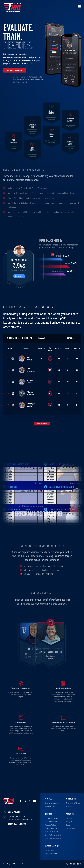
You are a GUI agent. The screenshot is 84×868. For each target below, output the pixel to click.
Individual (69, 806)
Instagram (25, 801)
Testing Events (49, 850)
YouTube (35, 801)
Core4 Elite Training (51, 828)
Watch (20, 276)
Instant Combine (52, 846)
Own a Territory (50, 806)
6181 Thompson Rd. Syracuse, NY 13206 (20, 820)
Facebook (21, 801)
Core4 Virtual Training (52, 832)
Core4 (68, 825)
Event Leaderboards (51, 854)
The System (70, 822)
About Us (70, 814)
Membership (71, 799)
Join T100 (48, 799)
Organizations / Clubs (73, 803)
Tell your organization (15, 71)
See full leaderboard (42, 424)
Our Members (70, 828)
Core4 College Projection (53, 839)
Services (48, 814)
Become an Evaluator (52, 803)
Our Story (69, 818)
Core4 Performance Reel (53, 835)
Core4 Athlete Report (52, 822)
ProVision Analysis (50, 825)
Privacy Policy (64, 864)
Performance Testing (52, 818)
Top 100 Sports (12, 7)
